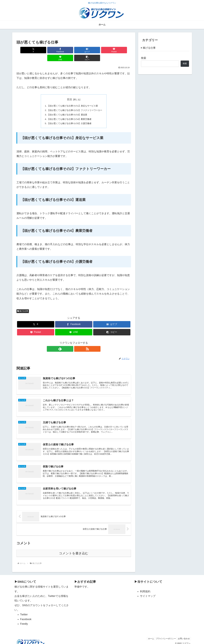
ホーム (148, 635)
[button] (122, 50)
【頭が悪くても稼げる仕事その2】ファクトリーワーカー (75, 103)
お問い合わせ (183, 635)
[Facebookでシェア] (45, 50)
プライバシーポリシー (164, 635)
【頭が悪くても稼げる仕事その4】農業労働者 (69, 112)
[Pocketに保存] (83, 50)
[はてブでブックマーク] (64, 50)
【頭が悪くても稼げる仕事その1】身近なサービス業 (73, 98)
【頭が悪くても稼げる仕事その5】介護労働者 (69, 117)
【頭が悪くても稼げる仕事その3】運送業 (67, 107)
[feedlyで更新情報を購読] (70, 342)
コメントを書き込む (74, 550)
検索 (144, 58)
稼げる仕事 (23, 304)
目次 (70, 92)
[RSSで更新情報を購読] (77, 342)
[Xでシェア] (26, 50)
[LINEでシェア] (103, 50)
